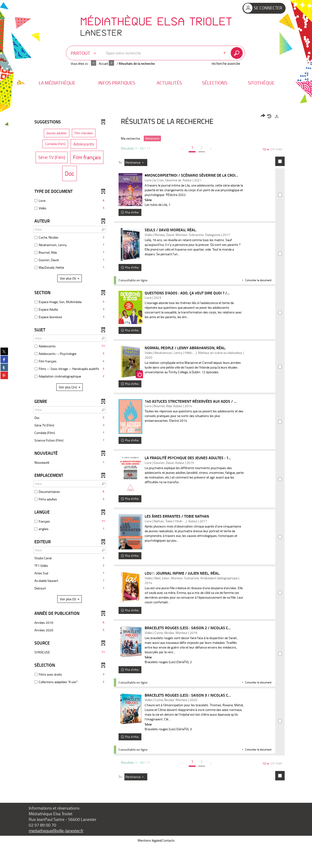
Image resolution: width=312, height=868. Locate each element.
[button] (57, 83)
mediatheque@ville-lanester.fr (56, 853)
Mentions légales (150, 863)
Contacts (168, 863)
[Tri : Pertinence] (136, 162)
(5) (70, 278)
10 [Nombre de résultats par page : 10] (265, 149)
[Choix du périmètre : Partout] (84, 53)
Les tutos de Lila (158, 205)
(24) (70, 387)
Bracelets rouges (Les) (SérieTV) (169, 685)
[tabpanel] (156, 460)
